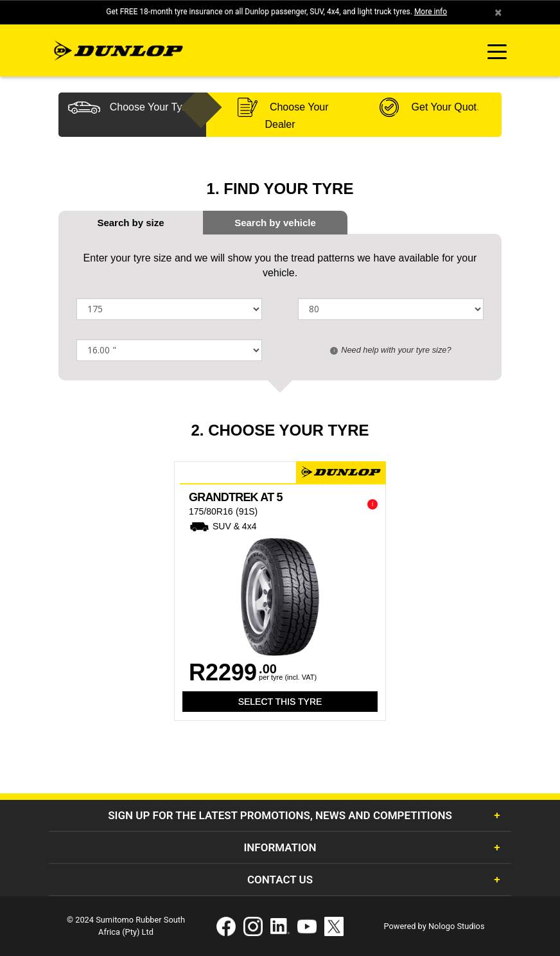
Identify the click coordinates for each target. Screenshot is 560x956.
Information (280, 847)
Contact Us (280, 880)
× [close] (498, 12)
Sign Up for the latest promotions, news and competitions (280, 815)
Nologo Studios (457, 926)
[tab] (275, 223)
